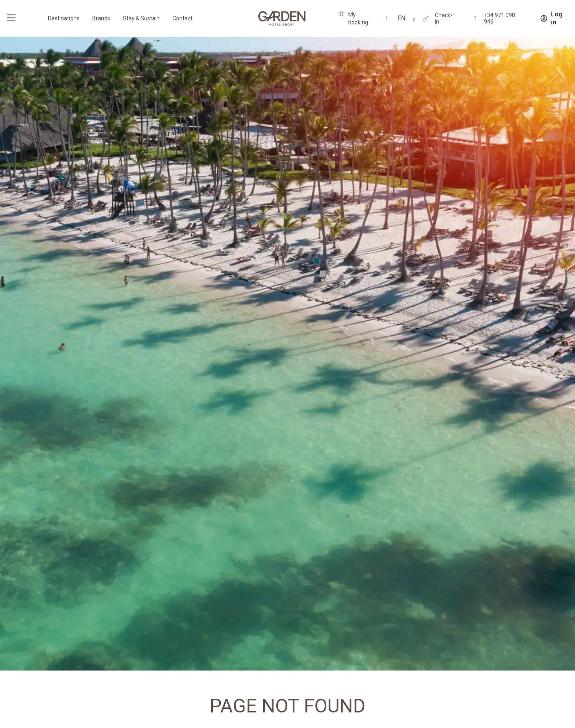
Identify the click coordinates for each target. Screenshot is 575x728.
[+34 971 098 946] (475, 19)
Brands (101, 18)
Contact (182, 18)
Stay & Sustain (141, 18)
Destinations (64, 18)
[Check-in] (426, 19)
